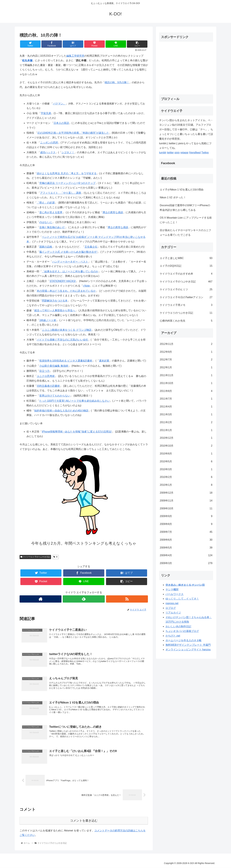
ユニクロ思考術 (46, 376)
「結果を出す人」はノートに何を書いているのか (70, 271)
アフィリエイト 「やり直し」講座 (61, 193)
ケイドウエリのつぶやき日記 (186, 313)
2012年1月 (186, 368)
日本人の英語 (61, 123)
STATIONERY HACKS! (63, 281)
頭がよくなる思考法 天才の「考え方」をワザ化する (67, 173)
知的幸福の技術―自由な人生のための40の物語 (61, 411)
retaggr (185, 153)
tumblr (163, 153)
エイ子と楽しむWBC (186, 258)
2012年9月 (186, 352)
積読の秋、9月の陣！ (117, 82)
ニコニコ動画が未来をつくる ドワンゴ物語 (67, 330)
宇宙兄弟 (46, 113)
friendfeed (195, 153)
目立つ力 (44, 371)
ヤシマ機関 (172, 589)
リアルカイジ (173, 613)
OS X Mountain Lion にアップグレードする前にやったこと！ (186, 220)
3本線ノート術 (48, 320)
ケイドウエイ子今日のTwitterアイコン (186, 297)
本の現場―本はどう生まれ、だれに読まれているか (66, 291)
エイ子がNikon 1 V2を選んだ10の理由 (182, 190)
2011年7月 (186, 399)
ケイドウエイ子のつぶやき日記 (35, 557)
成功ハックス (48, 152)
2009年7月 (186, 532)
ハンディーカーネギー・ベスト (70, 262)
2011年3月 (186, 415)
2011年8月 (186, 391)
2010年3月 (186, 469)
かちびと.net (173, 636)
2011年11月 (186, 375)
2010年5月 (186, 462)
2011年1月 (186, 430)
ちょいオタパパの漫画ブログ (182, 631)
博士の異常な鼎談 (113, 212)
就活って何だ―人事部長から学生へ (55, 310)
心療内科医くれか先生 (186, 321)
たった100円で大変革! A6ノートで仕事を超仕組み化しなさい (75, 401)
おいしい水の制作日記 (178, 626)
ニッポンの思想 (49, 143)
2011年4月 (186, 407)
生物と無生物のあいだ (52, 227)
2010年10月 (186, 446)
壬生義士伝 (91, 247)
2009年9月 (186, 516)
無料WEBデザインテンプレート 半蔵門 (188, 645)
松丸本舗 (27, 60)
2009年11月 (186, 501)
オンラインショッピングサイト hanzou (188, 650)
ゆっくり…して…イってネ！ (182, 599)
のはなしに (46, 222)
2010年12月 (186, 438)
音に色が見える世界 (51, 212)
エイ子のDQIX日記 (186, 266)
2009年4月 (186, 555)
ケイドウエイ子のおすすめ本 (186, 274)
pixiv (177, 153)
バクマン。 (59, 104)
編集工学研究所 (75, 56)
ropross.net (172, 603)
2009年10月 (186, 509)
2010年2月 (186, 477)
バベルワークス (175, 594)
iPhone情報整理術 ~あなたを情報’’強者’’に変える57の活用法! (77, 432)
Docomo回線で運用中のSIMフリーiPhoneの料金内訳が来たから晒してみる (185, 208)
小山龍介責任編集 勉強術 (54, 366)
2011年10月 (186, 383)
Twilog (205, 153)
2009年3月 (186, 563)
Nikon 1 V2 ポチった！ (173, 197)
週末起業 (104, 361)
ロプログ (171, 608)
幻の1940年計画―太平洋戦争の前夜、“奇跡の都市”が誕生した (73, 133)
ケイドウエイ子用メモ (186, 305)
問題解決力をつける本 (55, 301)
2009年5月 (186, 548)
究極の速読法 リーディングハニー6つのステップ (67, 183)
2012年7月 (186, 360)
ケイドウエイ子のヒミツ (186, 290)
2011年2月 (186, 422)
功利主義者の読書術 (48, 386)
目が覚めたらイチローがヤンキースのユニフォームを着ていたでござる (185, 233)
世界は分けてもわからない (55, 396)
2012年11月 (186, 344)
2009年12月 (186, 493)
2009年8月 (186, 524)
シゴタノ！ (68, 152)
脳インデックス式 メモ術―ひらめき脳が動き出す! (68, 252)
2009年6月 (186, 540)
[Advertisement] (186, 67)
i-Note (86, 286)
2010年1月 (186, 485)
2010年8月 (186, 454)
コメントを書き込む (84, 821)
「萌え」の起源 (46, 203)
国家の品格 (46, 247)
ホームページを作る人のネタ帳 (184, 640)
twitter (170, 153)
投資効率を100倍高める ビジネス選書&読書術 (66, 361)
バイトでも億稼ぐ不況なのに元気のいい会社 (62, 340)
